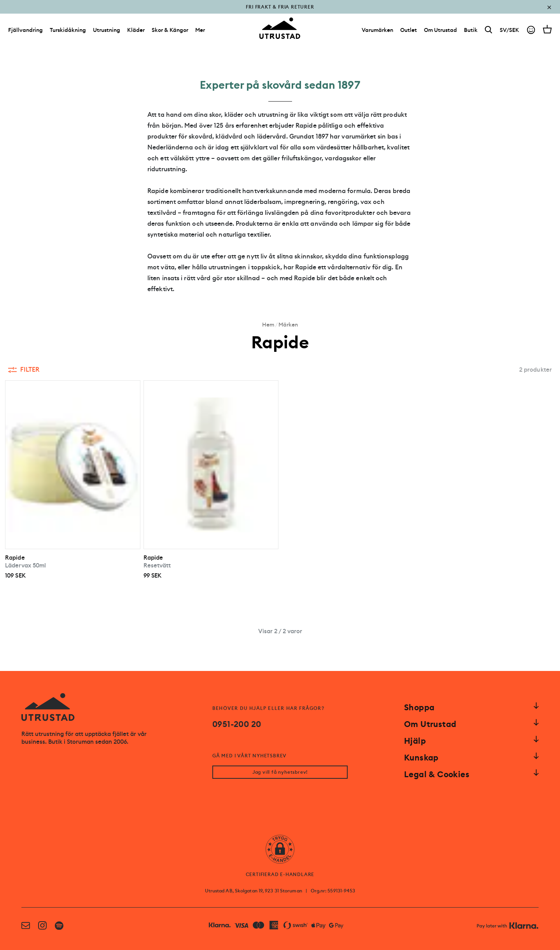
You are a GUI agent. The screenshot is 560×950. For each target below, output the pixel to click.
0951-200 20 (237, 724)
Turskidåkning (68, 30)
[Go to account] (531, 31)
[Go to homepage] (280, 29)
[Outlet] (409, 30)
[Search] (489, 31)
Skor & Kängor (170, 30)
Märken (288, 325)
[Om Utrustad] (440, 30)
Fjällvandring (25, 30)
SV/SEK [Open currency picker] (509, 30)
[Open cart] (547, 30)
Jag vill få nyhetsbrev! (280, 772)
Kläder (136, 30)
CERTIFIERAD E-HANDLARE (280, 874)
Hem (268, 325)
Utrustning (107, 30)
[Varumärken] (377, 30)
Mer (200, 30)
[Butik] (471, 30)
